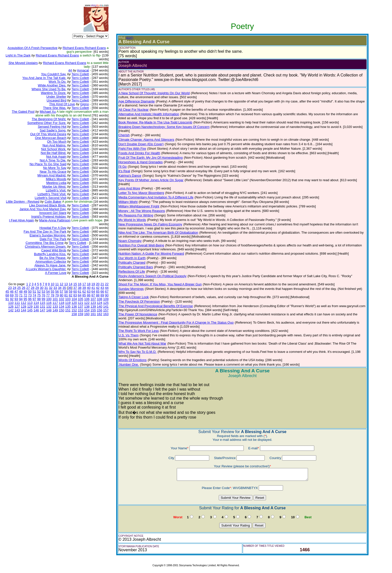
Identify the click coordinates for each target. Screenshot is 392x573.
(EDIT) (130, 38)
